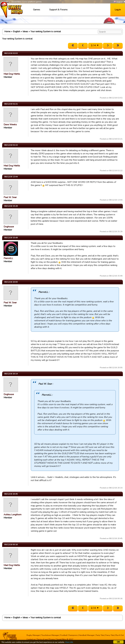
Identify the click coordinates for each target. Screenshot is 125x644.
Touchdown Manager (50, 635)
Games (37, 10)
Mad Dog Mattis (12, 74)
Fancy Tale (110, 635)
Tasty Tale (100, 635)
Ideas (25, 31)
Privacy (52, 639)
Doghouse (9, 227)
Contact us (31, 639)
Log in (118, 10)
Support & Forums (58, 10)
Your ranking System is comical (46, 31)
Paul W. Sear (10, 197)
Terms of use (42, 639)
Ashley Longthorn (12, 515)
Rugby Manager (33, 635)
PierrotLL (8, 258)
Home (7, 31)
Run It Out (120, 635)
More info (69, 642)
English (118, 2)
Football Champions (69, 635)
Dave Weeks (10, 125)
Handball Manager (87, 635)
